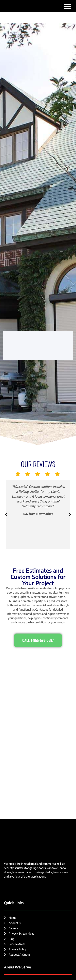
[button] (67, 6)
